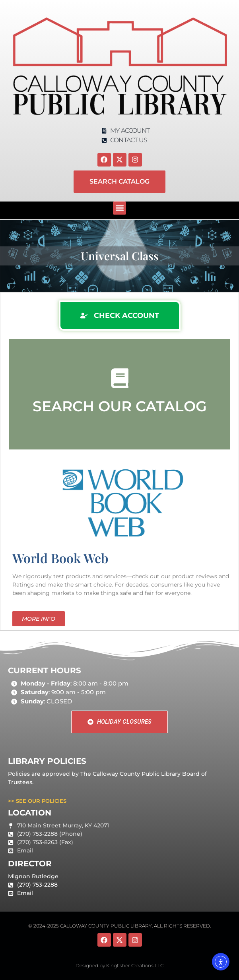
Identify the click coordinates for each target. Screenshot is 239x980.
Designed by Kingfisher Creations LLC (119, 965)
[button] (119, 208)
